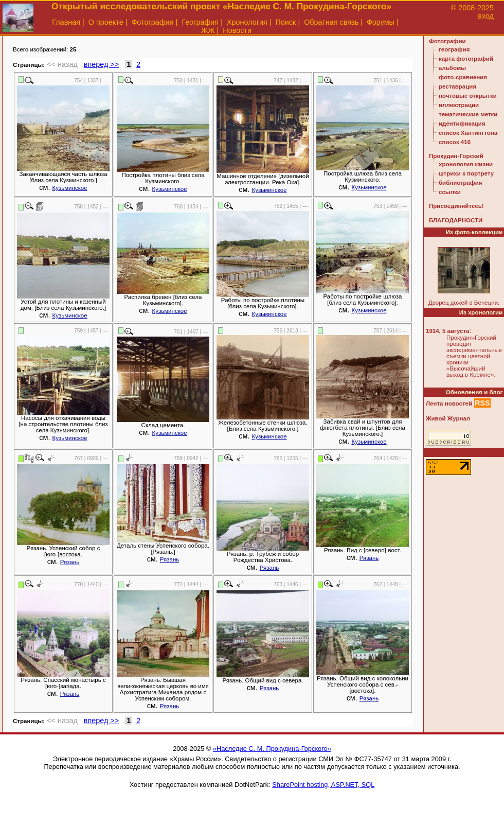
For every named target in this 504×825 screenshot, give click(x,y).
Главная (66, 22)
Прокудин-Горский (456, 156)
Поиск (286, 22)
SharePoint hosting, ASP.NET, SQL (323, 785)
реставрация (457, 86)
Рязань (70, 562)
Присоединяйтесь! (456, 206)
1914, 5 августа (447, 331)
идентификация (462, 124)
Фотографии (152, 22)
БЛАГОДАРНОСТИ (456, 220)
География (200, 22)
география (454, 49)
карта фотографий (466, 59)
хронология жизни (466, 164)
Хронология (247, 22)
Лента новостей (449, 403)
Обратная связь (331, 22)
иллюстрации (459, 105)
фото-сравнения (463, 77)
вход (486, 16)
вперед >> (101, 64)
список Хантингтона (468, 133)
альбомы (452, 68)
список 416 (455, 142)
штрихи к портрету (466, 173)
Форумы (381, 22)
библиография (461, 183)
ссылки (450, 192)
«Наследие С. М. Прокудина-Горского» (272, 749)
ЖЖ (208, 30)
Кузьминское (69, 188)
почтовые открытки (468, 96)
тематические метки (468, 114)
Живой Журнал (448, 418)
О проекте (106, 22)
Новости (237, 30)
